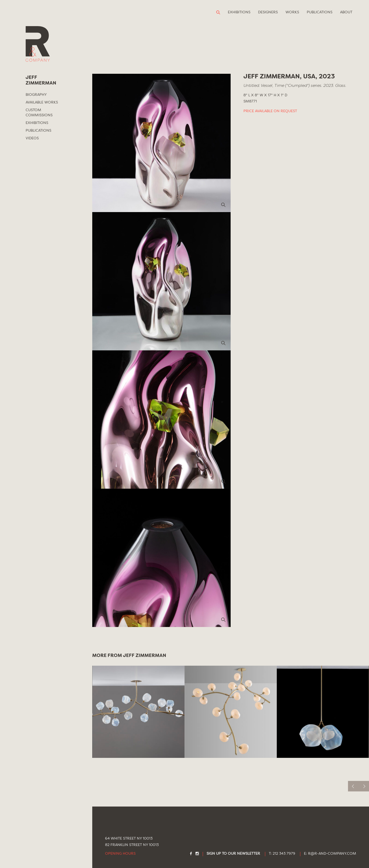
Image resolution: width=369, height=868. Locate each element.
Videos (32, 138)
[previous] (353, 786)
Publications (320, 12)
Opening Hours (120, 854)
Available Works (42, 102)
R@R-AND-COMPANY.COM (332, 854)
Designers (268, 12)
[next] (364, 786)
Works (292, 12)
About (346, 12)
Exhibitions (239, 12)
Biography (36, 95)
